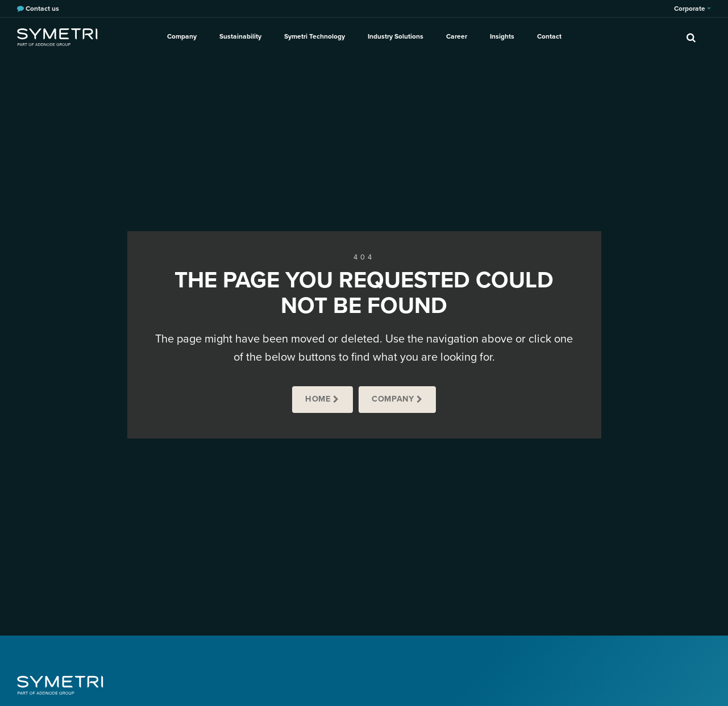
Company (182, 36)
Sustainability (240, 36)
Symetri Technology (315, 36)
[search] (691, 37)
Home (318, 399)
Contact (549, 36)
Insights (502, 36)
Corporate (692, 9)
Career (457, 36)
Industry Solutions (396, 36)
